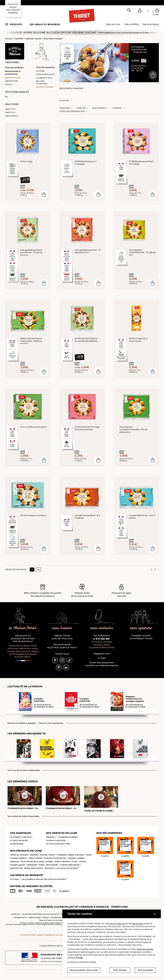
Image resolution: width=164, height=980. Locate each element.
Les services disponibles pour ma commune (40, 914)
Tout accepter (145, 970)
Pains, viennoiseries (48, 865)
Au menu (15, 879)
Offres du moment (19, 855)
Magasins (51, 837)
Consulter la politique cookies (82, 962)
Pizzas (88, 855)
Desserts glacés (18, 865)
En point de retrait (19, 840)
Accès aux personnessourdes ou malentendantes (102, 664)
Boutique (49, 868)
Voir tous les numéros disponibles (24, 770)
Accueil (9, 39)
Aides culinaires (62, 861)
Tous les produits (14, 67)
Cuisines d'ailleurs (19, 858)
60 (38, 570)
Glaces (82, 861)
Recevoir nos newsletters (51, 723)
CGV (62, 914)
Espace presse (35, 917)
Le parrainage (17, 844)
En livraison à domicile (21, 837)
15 (32, 570)
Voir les (81, 108)
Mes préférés (132, 24)
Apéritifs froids (11, 81)
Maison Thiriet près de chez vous (62, 637)
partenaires (137, 924)
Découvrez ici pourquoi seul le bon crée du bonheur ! (23, 639)
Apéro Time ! (11, 109)
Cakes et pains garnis (45, 74)
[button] (140, 11)
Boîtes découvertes (34, 868)
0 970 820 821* (102, 639)
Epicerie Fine (16, 868)
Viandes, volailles (76, 858)
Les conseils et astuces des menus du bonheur (45, 879)
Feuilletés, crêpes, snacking (70, 855)
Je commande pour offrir (58, 844)
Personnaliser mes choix (84, 970)
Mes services (113, 24)
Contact (46, 917)
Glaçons (9, 84)
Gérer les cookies (145, 949)
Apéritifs (19, 39)
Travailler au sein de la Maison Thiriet (141, 637)
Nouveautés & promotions (13, 73)
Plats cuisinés (35, 858)
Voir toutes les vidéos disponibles (23, 816)
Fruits (75, 861)
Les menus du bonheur (45, 24)
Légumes (15, 861)
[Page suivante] (158, 569)
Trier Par (65, 108)
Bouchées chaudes (53, 39)
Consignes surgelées (68, 837)
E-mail (102, 658)
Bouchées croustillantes (42, 82)
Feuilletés (40, 71)
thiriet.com (16, 914)
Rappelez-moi (102, 654)
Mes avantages (151, 24)
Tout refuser (120, 970)
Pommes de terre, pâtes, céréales (37, 861)
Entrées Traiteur (48, 855)
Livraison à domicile (56, 840)
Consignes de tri (20, 917)
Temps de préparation (72, 111)
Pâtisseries (32, 865)
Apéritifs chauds (33, 39)
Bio (7, 97)
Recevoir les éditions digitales (22, 723)
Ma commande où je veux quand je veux (62, 646)
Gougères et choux (44, 78)
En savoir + (65, 891)
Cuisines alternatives (70, 865)
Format (117, 108)
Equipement (99, 108)
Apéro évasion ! (12, 116)
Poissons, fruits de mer (55, 858)
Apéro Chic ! (10, 112)
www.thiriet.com (117, 924)
